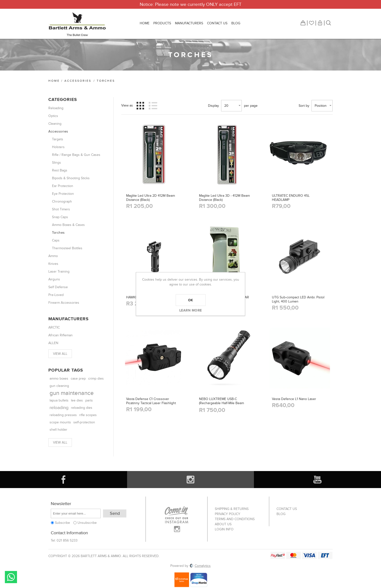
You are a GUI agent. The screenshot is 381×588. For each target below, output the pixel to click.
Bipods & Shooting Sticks (71, 178)
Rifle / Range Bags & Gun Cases (76, 155)
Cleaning (55, 124)
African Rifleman (61, 335)
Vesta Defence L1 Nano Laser (294, 399)
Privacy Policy (228, 514)
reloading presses (63, 415)
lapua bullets (59, 401)
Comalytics (200, 566)
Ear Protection (63, 186)
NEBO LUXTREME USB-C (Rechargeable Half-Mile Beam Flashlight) (221, 403)
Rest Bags (60, 170)
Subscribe (62, 523)
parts (89, 400)
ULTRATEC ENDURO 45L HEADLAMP (291, 198)
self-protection (84, 422)
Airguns (54, 279)
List (153, 106)
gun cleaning (59, 386)
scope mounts (60, 422)
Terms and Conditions (235, 519)
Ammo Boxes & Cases (68, 225)
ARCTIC (54, 327)
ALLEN (53, 343)
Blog (281, 514)
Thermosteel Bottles (67, 248)
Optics (53, 116)
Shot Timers (61, 209)
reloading (59, 408)
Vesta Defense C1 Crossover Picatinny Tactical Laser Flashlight (151, 401)
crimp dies (96, 379)
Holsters (58, 147)
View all (60, 354)
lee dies (77, 401)
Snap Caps (60, 217)
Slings (56, 163)
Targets (58, 139)
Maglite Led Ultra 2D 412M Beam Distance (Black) (151, 198)
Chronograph (62, 201)
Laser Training (59, 272)
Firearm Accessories (64, 303)
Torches (58, 233)
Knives (53, 264)
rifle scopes (88, 415)
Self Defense (58, 287)
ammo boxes (59, 379)
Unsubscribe (87, 523)
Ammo (53, 256)
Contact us (287, 509)
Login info (224, 529)
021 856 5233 (67, 540)
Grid (140, 106)
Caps (56, 240)
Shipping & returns (232, 509)
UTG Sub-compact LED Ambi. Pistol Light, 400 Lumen (298, 299)
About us (223, 524)
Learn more (191, 310)
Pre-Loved (56, 295)
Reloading (56, 108)
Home (54, 81)
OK (191, 300)
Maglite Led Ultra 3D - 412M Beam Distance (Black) (224, 198)
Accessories (78, 81)
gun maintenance (72, 393)
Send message (11, 577)
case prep (78, 379)
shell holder (58, 430)
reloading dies (82, 408)
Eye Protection (63, 194)
